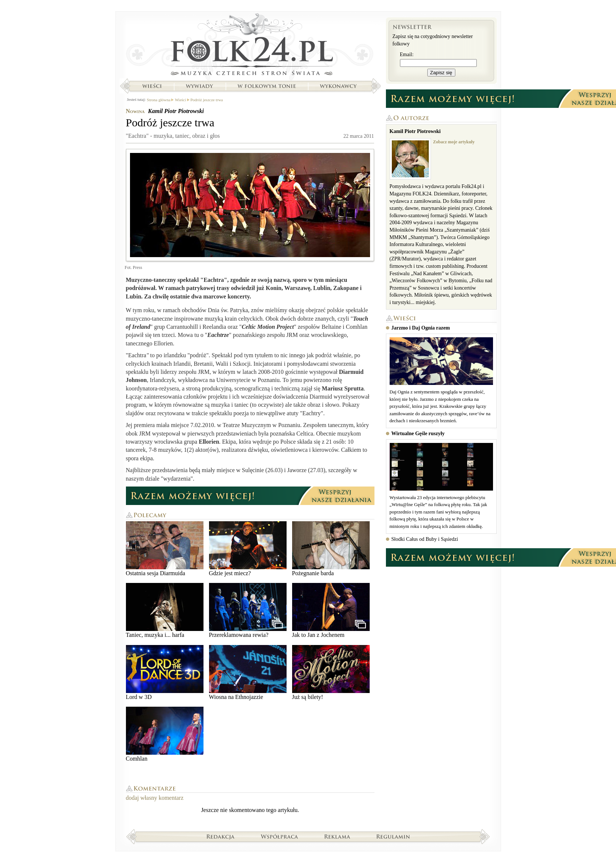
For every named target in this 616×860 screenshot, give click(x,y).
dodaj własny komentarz (155, 798)
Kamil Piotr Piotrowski (176, 111)
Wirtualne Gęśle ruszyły (418, 434)
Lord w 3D (165, 673)
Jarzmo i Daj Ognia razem (421, 328)
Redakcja (221, 836)
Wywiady (199, 86)
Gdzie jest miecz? (248, 549)
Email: (407, 54)
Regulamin (393, 836)
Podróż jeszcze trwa (207, 100)
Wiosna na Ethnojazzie (248, 673)
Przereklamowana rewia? (248, 610)
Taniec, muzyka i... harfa (165, 610)
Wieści (152, 86)
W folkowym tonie (266, 86)
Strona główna (250, 46)
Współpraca (280, 836)
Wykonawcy (339, 86)
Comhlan (165, 734)
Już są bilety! (331, 673)
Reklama (337, 836)
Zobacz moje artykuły (454, 142)
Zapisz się (441, 73)
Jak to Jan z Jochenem (331, 610)
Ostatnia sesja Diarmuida (165, 549)
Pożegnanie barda (331, 549)
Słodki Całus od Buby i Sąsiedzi (425, 539)
